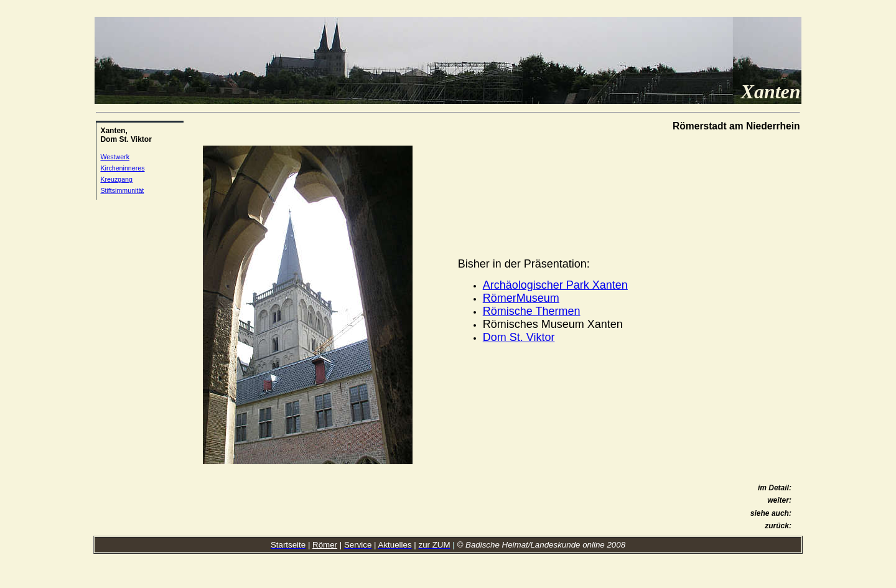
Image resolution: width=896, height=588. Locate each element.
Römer (325, 545)
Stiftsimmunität (122, 190)
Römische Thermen (532, 311)
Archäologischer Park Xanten (555, 285)
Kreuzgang (116, 179)
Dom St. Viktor (519, 337)
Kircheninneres (122, 168)
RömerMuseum (521, 298)
